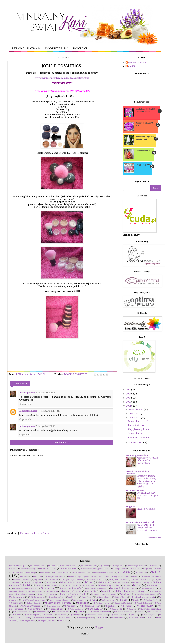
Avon (12, 569)
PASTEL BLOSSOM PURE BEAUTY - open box (147, 495)
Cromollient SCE (81, 573)
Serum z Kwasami (100, 612)
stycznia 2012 (136, 442)
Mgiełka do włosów (47, 594)
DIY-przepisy (57, 48)
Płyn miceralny (53, 606)
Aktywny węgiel (18, 566)
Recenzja (95, 609)
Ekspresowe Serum (55, 576)
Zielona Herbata (136, 618)
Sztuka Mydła (118, 615)
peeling (83, 603)
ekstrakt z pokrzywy (78, 576)
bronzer (45, 573)
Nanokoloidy (103, 597)
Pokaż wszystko (154, 538)
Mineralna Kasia (28, 411)
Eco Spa (38, 576)
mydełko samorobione (145, 594)
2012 (129, 406)
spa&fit (48, 615)
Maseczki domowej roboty (124, 588)
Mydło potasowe (37, 597)
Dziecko (25, 576)
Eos (135, 576)
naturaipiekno (27, 393)
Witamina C (66, 618)
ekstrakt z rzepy (100, 576)
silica (17, 615)
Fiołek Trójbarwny (22, 580)
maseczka (48, 588)
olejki (136, 600)
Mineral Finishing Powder (73, 594)
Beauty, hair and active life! (140, 523)
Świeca (134, 615)
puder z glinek (55, 609)
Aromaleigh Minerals (136, 566)
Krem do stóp (121, 582)
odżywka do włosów (59, 600)
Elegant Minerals (137, 425)
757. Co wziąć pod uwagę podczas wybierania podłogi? (147, 527)
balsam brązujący (27, 569)
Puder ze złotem (76, 609)
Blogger (99, 627)
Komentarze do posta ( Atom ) (36, 533)
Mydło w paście (56, 597)
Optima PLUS (151, 600)
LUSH (138, 585)
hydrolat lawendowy (96, 580)
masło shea (52, 591)
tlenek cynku (149, 615)
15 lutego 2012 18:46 (45, 426)
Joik (158, 580)
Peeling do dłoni (102, 603)
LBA (127, 585)
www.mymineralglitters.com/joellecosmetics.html (62, 78)
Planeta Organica (31, 606)
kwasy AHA (72, 585)
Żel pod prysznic (46, 621)
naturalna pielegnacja (144, 597)
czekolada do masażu (104, 573)
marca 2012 (135, 414)
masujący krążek (71, 591)
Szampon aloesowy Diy (97, 615)
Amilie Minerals (89, 566)
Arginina (118, 566)
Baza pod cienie (120, 569)
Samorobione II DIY (138, 421)
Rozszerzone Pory (22, 612)
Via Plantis (24, 618)
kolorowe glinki (33, 582)
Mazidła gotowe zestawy (130, 591)
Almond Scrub (38, 566)
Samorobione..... (136, 433)
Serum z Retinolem (123, 612)
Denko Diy (142, 573)
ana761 (132, 66)
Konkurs (52, 582)
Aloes (52, 566)
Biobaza (135, 569)
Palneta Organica (34, 603)
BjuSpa (147, 569)
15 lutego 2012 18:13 (50, 411)
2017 (129, 390)
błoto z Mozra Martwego (25, 573)
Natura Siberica (121, 597)
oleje (124, 600)
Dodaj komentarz (62, 442)
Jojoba (17, 582)
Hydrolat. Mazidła (119, 580)
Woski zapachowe (85, 618)
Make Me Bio (154, 585)
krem (89, 582)
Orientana (15, 603)
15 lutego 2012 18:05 (45, 393)
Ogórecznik (78, 600)
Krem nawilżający (141, 582)
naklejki (72, 597)
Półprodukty (145, 606)
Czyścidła (124, 572)
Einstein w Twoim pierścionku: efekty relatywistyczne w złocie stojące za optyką (146, 481)
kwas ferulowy (55, 585)
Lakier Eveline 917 (143, 151)
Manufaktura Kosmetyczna (26, 588)
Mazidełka (91, 591)
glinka (38, 580)
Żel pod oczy (29, 621)
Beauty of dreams (135, 491)
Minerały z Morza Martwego (104, 594)
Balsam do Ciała (48, 569)
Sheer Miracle (154, 612)
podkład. (111, 606)
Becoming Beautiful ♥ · (137, 456)
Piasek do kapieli (143, 603)
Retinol (131, 609)
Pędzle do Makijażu (122, 603)
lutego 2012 (135, 418)
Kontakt (80, 48)
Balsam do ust (69, 569)
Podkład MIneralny (90, 606)
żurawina (63, 621)
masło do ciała (36, 591)
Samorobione (62, 612)
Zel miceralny (118, 618)
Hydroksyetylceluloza (73, 580)
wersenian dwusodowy (45, 618)
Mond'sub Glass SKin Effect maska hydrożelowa (147, 460)
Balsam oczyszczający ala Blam (95, 569)
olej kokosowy (109, 600)
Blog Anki (131, 507)
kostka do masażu (70, 582)
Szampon (76, 615)
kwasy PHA (89, 585)
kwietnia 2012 (136, 409)
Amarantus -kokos (69, 566)
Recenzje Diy (117, 609)
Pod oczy (70, 606)
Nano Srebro (87, 597)
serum (80, 612)
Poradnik (127, 606)
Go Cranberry (53, 580)
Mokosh (125, 594)
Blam (158, 569)
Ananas (105, 566)
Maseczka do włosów (71, 588)
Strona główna (26, 48)
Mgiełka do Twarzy (25, 594)
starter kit (61, 615)
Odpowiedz (25, 404)
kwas (40, 585)
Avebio (154, 566)
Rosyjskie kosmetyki (150, 609)
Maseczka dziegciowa (96, 588)
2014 (129, 402)
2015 (129, 398)
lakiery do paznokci (109, 585)
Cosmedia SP (61, 573)
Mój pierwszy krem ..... (140, 429)
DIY (156, 572)
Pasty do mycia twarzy (59, 603)
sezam (140, 612)
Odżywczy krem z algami (34, 600)
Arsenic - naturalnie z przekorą (137, 473)
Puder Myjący (35, 609)
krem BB (105, 582)
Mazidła (106, 591)
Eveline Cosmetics (151, 576)
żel (150, 618)
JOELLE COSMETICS (76, 374)
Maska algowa (149, 588)
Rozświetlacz (42, 612)
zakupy (103, 618)
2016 (129, 394)
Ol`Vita (93, 600)
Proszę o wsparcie (146, 509)
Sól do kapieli (32, 615)
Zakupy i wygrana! (143, 165)
